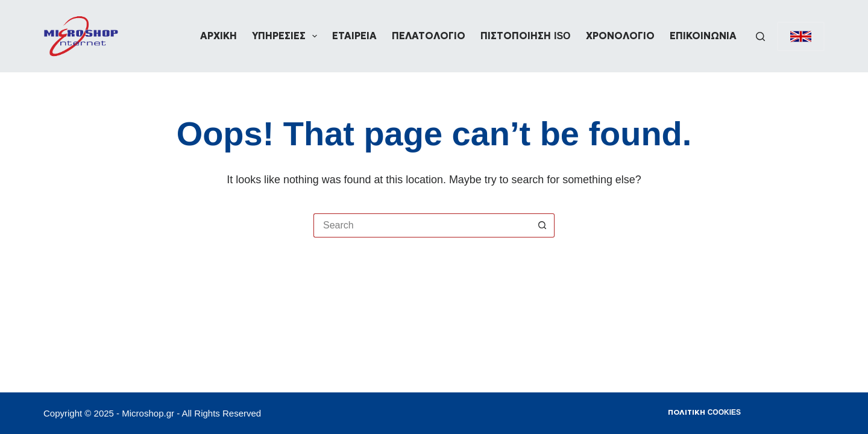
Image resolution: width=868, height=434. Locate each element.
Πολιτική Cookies (704, 412)
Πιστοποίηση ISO (525, 36)
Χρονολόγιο (620, 36)
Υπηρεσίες (287, 36)
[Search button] (542, 225)
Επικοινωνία (703, 36)
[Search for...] (422, 225)
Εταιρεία (354, 36)
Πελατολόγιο (429, 36)
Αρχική (219, 36)
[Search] (760, 36)
